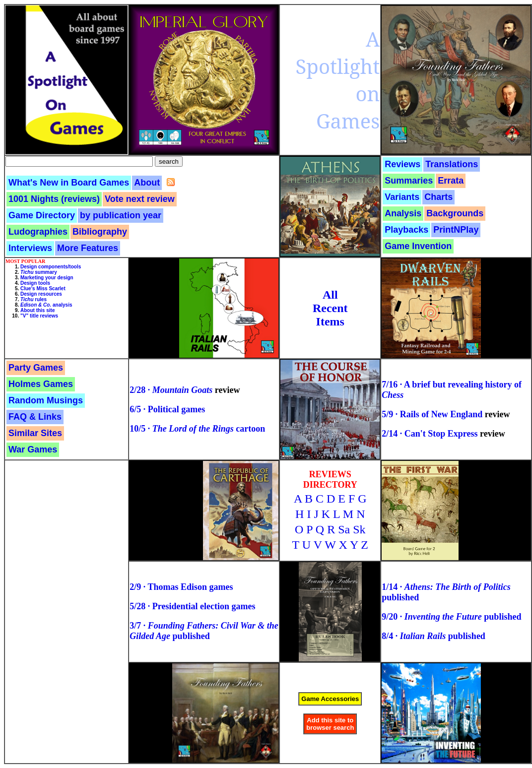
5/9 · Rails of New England (432, 414)
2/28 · (171, 390)
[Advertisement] (35, 520)
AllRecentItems (330, 308)
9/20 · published (451, 617)
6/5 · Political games (167, 409)
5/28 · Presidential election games (192, 606)
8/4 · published (433, 636)
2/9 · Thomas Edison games (181, 587)
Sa (344, 529)
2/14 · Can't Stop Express (430, 434)
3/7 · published (204, 631)
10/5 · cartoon (197, 429)
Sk (359, 529)
